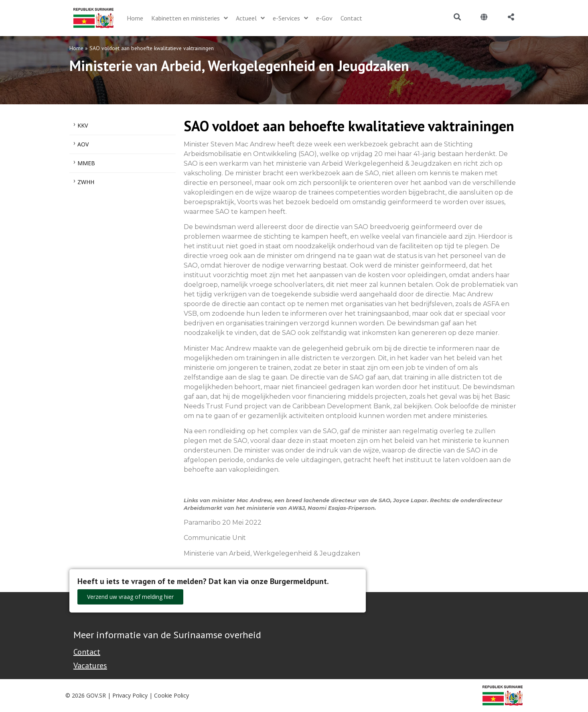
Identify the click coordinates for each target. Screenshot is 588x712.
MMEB (86, 163)
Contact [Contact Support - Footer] (87, 652)
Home (76, 48)
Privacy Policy (130, 695)
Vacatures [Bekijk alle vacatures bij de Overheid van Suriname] (90, 665)
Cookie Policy (171, 695)
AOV (83, 144)
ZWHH (86, 182)
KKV (83, 125)
